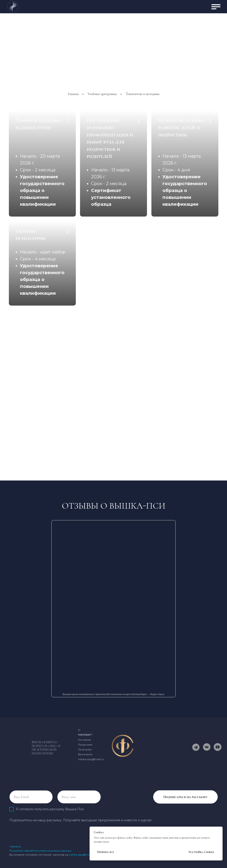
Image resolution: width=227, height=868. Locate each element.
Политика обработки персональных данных (40, 851)
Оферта (15, 846)
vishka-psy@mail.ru (91, 759)
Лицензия (85, 745)
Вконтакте (85, 754)
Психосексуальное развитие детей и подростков (181, 128)
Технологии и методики (143, 94)
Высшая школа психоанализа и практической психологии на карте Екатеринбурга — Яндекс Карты (113, 694)
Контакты (84, 740)
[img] (216, 7)
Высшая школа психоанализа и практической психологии (46, 748)
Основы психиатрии (31, 235)
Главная (73, 94)
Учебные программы (102, 94)
